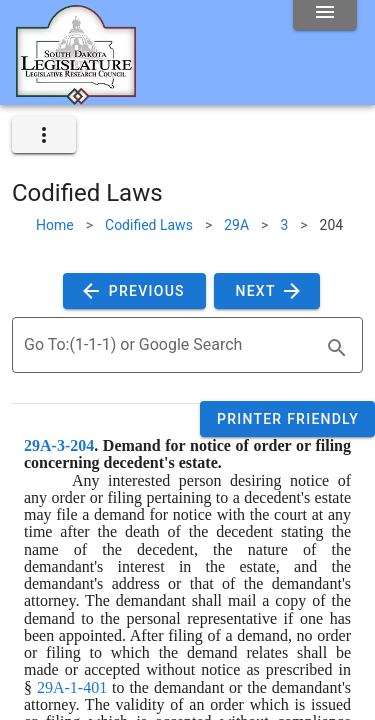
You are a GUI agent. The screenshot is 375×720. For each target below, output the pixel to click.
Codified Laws (149, 225)
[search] (337, 348)
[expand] (44, 135)
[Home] (76, 97)
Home (55, 225)
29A (236, 225)
